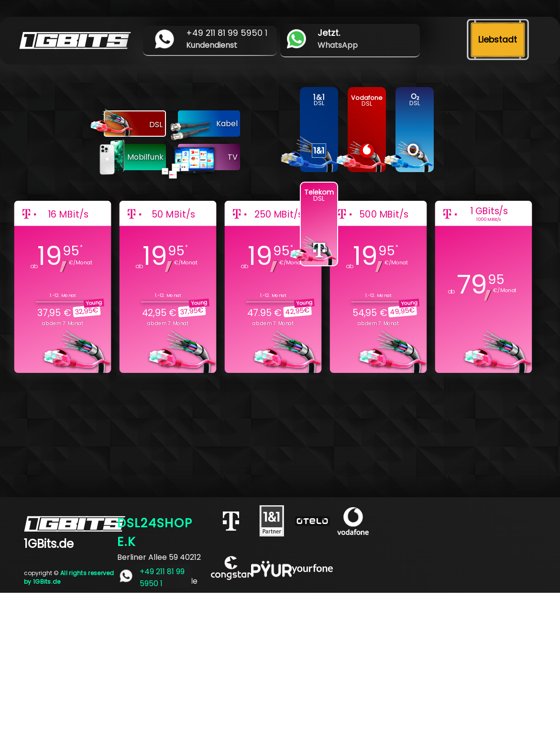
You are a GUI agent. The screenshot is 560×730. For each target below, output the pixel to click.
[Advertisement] (280, 660)
